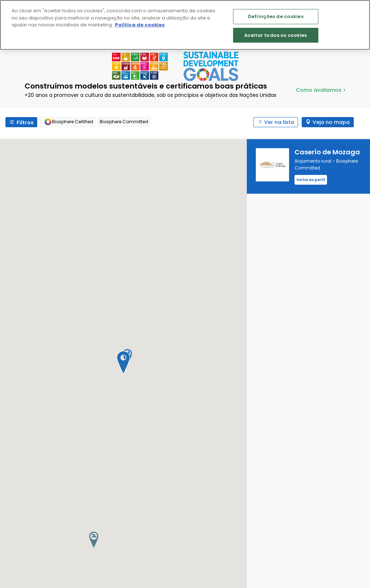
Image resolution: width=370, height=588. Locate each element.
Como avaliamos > (321, 90)
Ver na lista (279, 122)
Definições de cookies (276, 16)
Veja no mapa (331, 122)
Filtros (25, 123)
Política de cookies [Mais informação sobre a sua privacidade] (140, 25)
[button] (123, 362)
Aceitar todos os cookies (276, 35)
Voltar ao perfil (311, 180)
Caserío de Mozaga (327, 152)
